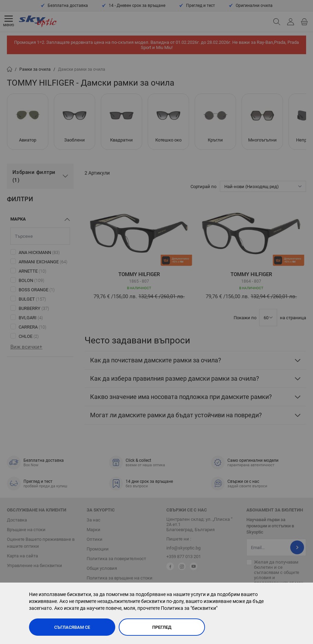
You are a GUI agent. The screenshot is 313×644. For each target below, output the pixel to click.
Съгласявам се (72, 627)
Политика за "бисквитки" (189, 608)
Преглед (162, 627)
